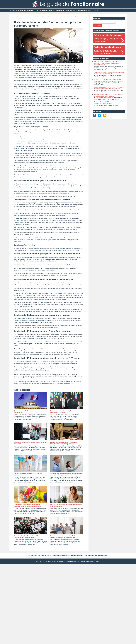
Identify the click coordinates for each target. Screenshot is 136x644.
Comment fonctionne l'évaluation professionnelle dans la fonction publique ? (66, 474)
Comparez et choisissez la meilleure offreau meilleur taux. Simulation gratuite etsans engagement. (106, 40)
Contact (97, 10)
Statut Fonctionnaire (84, 10)
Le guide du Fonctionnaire (28, 17)
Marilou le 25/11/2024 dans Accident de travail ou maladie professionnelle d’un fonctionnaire (109, 88)
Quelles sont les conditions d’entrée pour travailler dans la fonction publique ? (64, 443)
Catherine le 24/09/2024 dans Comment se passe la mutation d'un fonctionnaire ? (109, 103)
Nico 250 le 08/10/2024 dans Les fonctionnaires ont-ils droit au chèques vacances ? (109, 95)
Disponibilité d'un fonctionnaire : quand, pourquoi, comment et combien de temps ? (28, 505)
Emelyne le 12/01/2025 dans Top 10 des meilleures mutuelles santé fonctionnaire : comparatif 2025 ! (107, 63)
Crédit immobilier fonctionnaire (108, 35)
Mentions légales (88, 561)
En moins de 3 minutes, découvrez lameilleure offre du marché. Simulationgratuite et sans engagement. (105, 52)
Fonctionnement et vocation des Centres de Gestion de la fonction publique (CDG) (65, 537)
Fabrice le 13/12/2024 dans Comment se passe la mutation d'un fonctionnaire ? (109, 73)
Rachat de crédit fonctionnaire (108, 47)
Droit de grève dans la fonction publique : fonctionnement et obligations (28, 537)
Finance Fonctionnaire (25, 10)
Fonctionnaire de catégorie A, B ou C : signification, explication (63, 412)
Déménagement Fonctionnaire (65, 10)
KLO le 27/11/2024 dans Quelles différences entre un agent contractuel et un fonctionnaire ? (108, 80)
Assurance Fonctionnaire (44, 10)
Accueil (13, 10)
